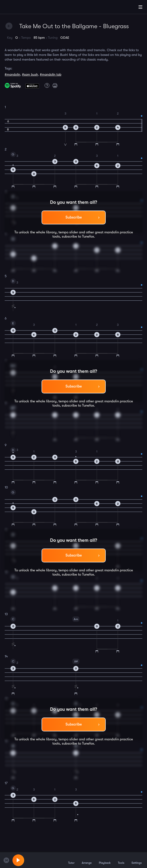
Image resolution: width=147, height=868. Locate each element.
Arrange (87, 860)
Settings (137, 860)
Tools (121, 860)
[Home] (19, 8)
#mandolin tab (51, 74)
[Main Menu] (140, 7)
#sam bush (30, 74)
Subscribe (74, 217)
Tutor (71, 860)
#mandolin (12, 74)
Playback (105, 860)
